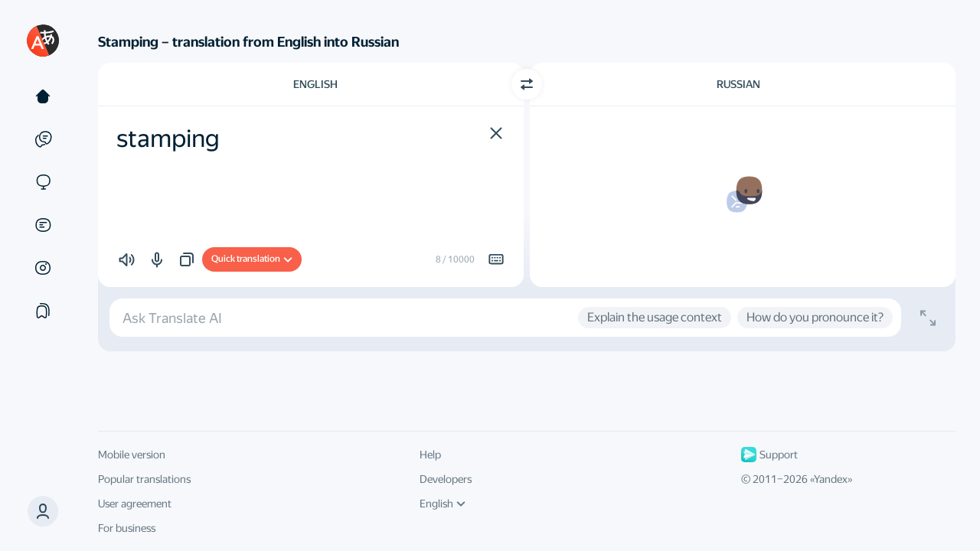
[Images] (43, 268)
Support (769, 455)
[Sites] (43, 182)
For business (127, 528)
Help (430, 455)
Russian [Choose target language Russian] (738, 84)
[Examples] (43, 139)
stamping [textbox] (168, 139)
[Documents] (43, 225)
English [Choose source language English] (315, 84)
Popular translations (144, 479)
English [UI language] (443, 504)
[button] (43, 511)
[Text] (43, 96)
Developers (446, 479)
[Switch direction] (527, 84)
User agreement (135, 504)
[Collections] (43, 311)
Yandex (831, 479)
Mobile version (132, 455)
